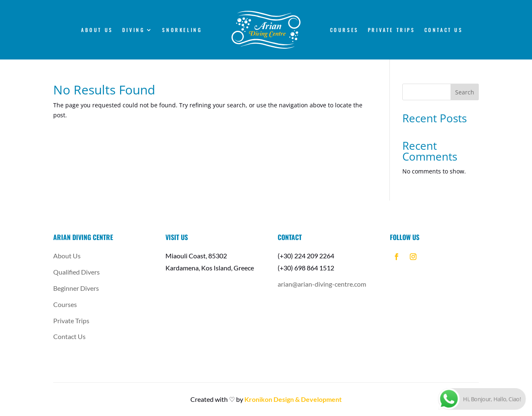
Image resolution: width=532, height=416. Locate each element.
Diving (134, 30)
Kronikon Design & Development (293, 399)
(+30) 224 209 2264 (306, 256)
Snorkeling (182, 30)
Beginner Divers (76, 288)
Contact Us (444, 30)
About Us (97, 30)
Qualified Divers (76, 272)
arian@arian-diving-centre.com (322, 284)
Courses (344, 30)
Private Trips (392, 30)
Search (465, 92)
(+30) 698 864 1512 (306, 268)
